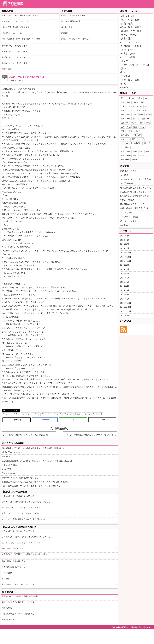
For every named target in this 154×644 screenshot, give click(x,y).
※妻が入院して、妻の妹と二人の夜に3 (18, 496)
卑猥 (123, 155)
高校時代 (147, 143)
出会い (88, 414)
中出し (124, 131)
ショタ (136, 102)
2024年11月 (126, 307)
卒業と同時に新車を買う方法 (73, 16)
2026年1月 (125, 248)
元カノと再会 (126, 213)
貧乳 (123, 151)
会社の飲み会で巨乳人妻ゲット (134, 208)
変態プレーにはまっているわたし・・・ (78, 39)
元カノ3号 (6, 469)
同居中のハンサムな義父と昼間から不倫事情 (20, 596)
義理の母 (146, 119)
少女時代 (124, 175)
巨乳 (129, 151)
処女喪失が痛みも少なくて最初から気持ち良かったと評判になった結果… (35, 482)
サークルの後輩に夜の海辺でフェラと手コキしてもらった (90, 435)
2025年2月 (125, 295)
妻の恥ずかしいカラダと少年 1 (14, 63)
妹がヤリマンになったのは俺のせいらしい (21, 478)
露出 (140, 98)
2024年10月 (126, 311)
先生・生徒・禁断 (130, 20)
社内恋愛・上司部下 (131, 46)
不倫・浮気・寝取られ (133, 27)
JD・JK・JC (128, 16)
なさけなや (125, 225)
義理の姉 (124, 123)
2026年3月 (125, 240)
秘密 (129, 155)
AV (139, 135)
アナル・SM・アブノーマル (135, 65)
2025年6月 (125, 278)
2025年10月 (126, 261)
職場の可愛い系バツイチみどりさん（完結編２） (29, 435)
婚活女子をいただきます (13, 452)
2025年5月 (125, 282)
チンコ (37, 414)
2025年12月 (126, 253)
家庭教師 (65, 33)
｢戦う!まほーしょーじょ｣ (12, 33)
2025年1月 (125, 299)
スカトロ (131, 106)
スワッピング (126, 135)
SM (146, 98)
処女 (141, 151)
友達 (135, 127)
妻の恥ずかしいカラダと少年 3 (14, 52)
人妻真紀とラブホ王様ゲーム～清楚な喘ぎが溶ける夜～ (24, 554)
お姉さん (131, 110)
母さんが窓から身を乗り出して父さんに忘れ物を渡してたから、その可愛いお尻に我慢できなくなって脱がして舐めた (135, 194)
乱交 (124, 72)
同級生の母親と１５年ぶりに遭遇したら (18, 614)
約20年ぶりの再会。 (129, 171)
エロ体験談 (125, 147)
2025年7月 (125, 274)
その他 (125, 87)
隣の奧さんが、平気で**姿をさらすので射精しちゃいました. (26, 502)
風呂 (123, 119)
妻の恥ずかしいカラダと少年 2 (14, 57)
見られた (132, 98)
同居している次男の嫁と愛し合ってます (18, 602)
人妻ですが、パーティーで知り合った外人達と (21, 16)
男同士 (144, 102)
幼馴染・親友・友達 (131, 31)
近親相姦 (126, 76)
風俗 (134, 139)
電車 (135, 115)
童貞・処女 (127, 50)
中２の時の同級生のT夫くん (73, 21)
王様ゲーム (125, 160)
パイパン (6, 457)
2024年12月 (126, 303)
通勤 (123, 115)
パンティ (48, 414)
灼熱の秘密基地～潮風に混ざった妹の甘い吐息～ (22, 39)
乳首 (79, 414)
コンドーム (125, 139)
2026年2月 (125, 244)
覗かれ (124, 98)
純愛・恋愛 (127, 24)
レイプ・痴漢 (128, 57)
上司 (123, 127)
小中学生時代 (136, 143)
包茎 (147, 151)
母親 (129, 119)
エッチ (8, 414)
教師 (146, 106)
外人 (124, 83)
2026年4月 (125, 236)
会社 (138, 110)
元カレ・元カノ (129, 35)
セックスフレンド (12, 410)
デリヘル (124, 143)
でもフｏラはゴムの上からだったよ (16, 21)
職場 (144, 110)
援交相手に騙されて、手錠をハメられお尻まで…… (23, 508)
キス (17, 414)
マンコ (69, 414)
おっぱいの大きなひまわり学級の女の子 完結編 (135, 181)
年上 (129, 127)
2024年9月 (125, 316)
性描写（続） (7, 69)
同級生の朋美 (7, 608)
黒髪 (135, 151)
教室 (129, 115)
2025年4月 (125, 286)
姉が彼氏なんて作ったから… (133, 204)
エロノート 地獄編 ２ (131, 217)
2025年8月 (125, 269)
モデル (139, 106)
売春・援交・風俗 (130, 80)
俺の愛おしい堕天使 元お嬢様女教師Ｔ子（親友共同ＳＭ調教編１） (33, 448)
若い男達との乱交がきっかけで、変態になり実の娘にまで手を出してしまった (37, 461)
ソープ (141, 139)
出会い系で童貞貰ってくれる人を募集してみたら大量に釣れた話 (31, 486)
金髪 (129, 102)
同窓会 (148, 115)
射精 (131, 131)
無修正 (135, 160)
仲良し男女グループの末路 (13, 548)
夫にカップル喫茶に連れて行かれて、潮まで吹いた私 (24, 519)
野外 (141, 115)
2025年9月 (125, 265)
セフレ (27, 414)
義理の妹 (134, 123)
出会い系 (99, 414)
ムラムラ (143, 155)
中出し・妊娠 (128, 53)
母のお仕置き (67, 27)
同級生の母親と (8, 620)
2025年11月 (126, 257)
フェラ (59, 414)
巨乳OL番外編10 (9, 465)
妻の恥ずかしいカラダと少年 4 (14, 46)
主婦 (123, 110)
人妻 (123, 106)
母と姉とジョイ (9, 473)
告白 (135, 155)
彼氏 (142, 123)
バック (138, 131)
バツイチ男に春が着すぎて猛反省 (15, 27)
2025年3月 (125, 290)
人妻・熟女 (127, 39)
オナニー (126, 61)
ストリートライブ (128, 221)
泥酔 (124, 68)
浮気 (148, 123)
